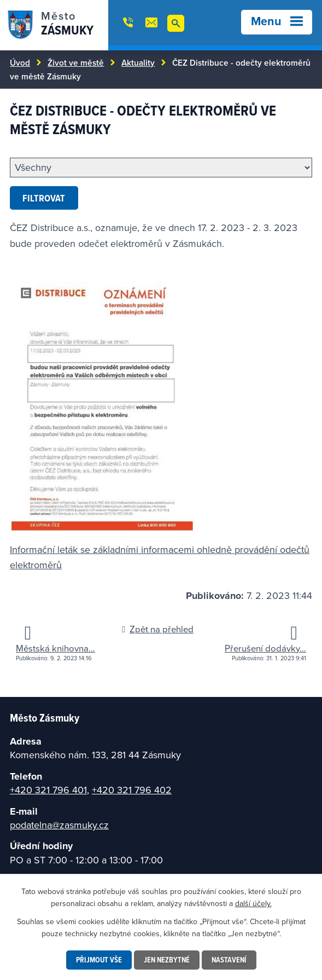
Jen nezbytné (167, 960)
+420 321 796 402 (132, 790)
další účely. (253, 903)
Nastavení (229, 960)
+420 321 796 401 (48, 790)
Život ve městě (76, 62)
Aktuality (138, 62)
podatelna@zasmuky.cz (59, 825)
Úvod (20, 62)
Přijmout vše (99, 960)
